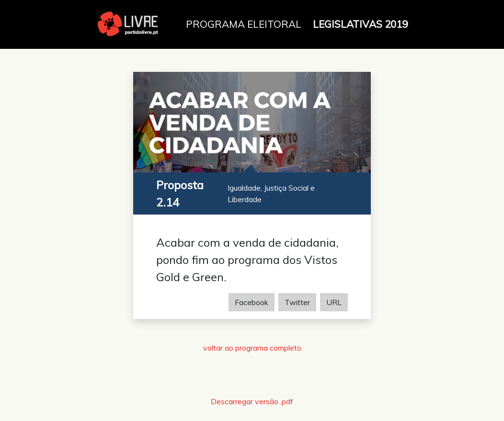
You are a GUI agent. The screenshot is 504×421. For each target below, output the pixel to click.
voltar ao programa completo (252, 348)
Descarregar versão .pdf (252, 401)
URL (334, 302)
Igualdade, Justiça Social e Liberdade (271, 193)
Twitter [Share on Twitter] (297, 302)
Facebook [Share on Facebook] (252, 302)
